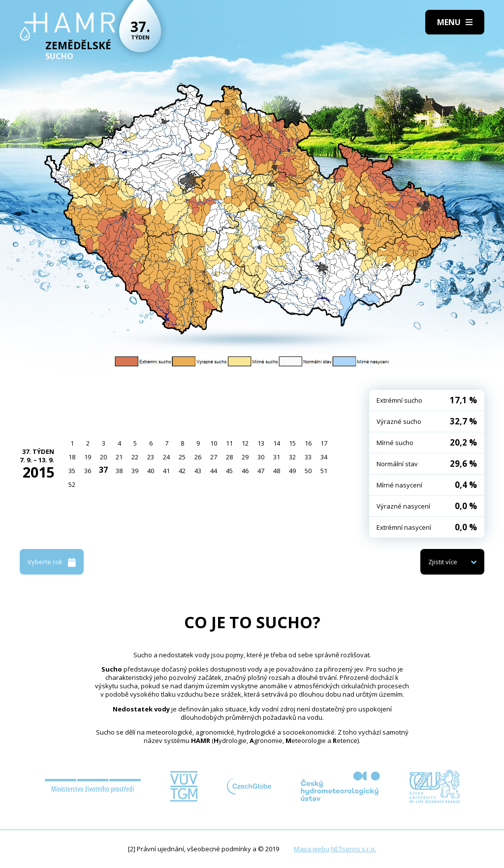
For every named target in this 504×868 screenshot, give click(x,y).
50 (308, 471)
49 (292, 471)
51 (324, 471)
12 (245, 443)
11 (229, 443)
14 (277, 443)
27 (214, 457)
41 (166, 471)
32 (292, 457)
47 (261, 471)
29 (245, 457)
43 (198, 471)
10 (214, 443)
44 (214, 471)
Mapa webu (312, 849)
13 (261, 443)
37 (103, 470)
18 (72, 457)
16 (308, 443)
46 (245, 471)
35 (72, 471)
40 (151, 471)
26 (198, 457)
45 (229, 471)
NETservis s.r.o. (353, 849)
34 (324, 457)
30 (261, 457)
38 (119, 471)
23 (151, 457)
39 (135, 471)
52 (72, 484)
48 (277, 471)
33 (308, 457)
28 (229, 457)
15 (292, 443)
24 (166, 457)
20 (103, 457)
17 (324, 443)
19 (88, 457)
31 (277, 457)
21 (119, 457)
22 (135, 457)
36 (88, 471)
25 (182, 457)
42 (182, 471)
